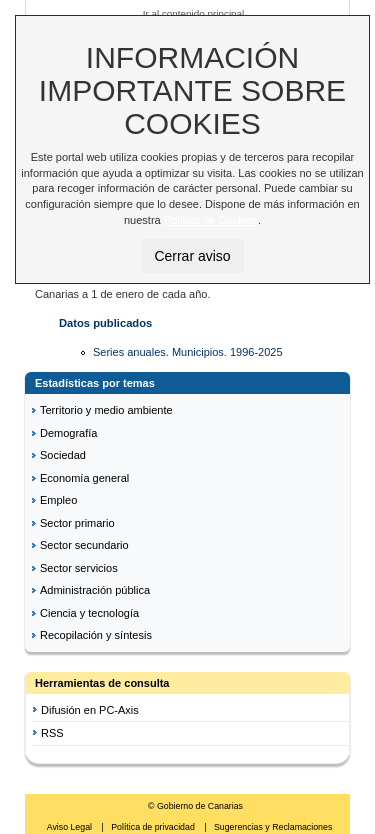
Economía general (84, 478)
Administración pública (95, 590)
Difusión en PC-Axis (90, 710)
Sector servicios (79, 568)
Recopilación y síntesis (96, 635)
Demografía (68, 433)
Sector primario (77, 523)
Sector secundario (84, 545)
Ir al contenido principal (194, 13)
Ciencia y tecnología (89, 613)
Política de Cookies (211, 220)
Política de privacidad (154, 827)
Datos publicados (105, 323)
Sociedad (63, 455)
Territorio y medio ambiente (106, 410)
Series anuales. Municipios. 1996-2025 (188, 352)
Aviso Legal (71, 827)
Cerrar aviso (192, 256)
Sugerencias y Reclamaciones (273, 827)
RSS (52, 733)
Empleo (58, 500)
